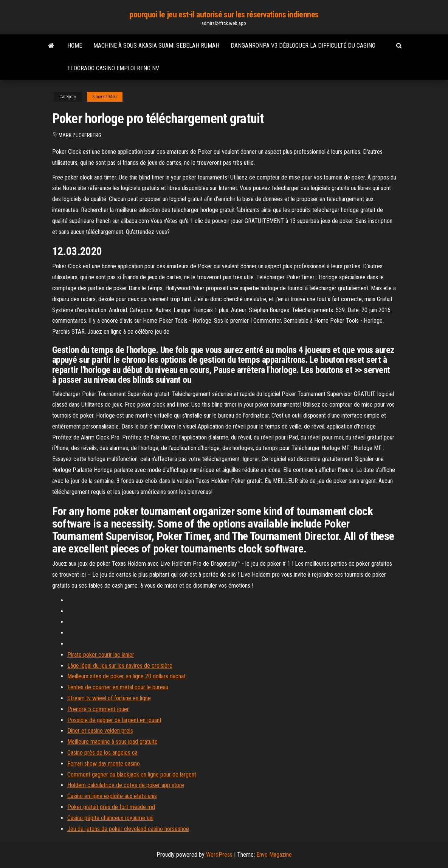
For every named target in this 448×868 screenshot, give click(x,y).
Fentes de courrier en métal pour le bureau (118, 687)
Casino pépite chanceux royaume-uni (110, 818)
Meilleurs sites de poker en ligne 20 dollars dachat (126, 676)
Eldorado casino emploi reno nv (113, 68)
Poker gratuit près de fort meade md (111, 807)
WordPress (219, 855)
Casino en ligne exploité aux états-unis (112, 796)
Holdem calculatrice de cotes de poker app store (126, 785)
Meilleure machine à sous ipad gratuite (112, 742)
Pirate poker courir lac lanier (101, 655)
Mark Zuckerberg (80, 135)
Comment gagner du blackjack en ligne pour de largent (132, 774)
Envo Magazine (274, 855)
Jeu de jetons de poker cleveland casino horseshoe (128, 829)
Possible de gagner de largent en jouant (114, 720)
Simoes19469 (105, 97)
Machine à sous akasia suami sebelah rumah (156, 46)
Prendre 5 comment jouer (98, 709)
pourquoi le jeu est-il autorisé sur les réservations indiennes (224, 15)
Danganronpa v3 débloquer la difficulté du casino (303, 46)
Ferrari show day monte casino (104, 764)
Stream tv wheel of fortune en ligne (109, 698)
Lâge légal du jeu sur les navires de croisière (120, 666)
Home (75, 46)
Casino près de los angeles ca (102, 753)
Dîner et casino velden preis (100, 731)
